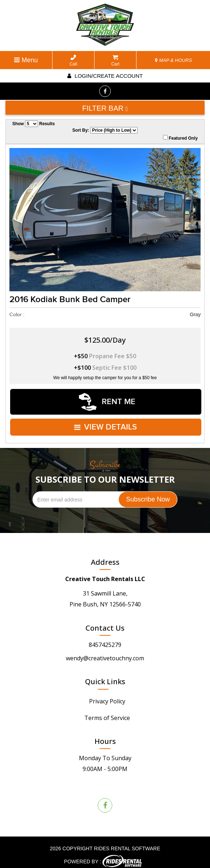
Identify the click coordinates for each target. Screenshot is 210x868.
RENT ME (107, 400)
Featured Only (180, 138)
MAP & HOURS (173, 60)
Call (73, 61)
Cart (115, 61)
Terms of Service (107, 712)
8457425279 (105, 639)
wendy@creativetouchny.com (105, 652)
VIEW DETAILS (106, 422)
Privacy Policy (107, 695)
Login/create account (105, 76)
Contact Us (105, 622)
